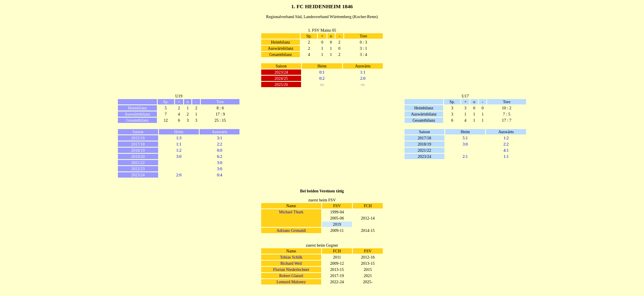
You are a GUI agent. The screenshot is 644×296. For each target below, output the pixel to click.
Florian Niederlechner (291, 269)
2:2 (220, 144)
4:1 (506, 150)
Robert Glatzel (291, 276)
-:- (322, 84)
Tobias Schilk (291, 257)
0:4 (220, 175)
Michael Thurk (291, 212)
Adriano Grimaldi (291, 230)
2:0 (363, 78)
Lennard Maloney (291, 282)
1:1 (363, 72)
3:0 (179, 156)
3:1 (220, 138)
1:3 (179, 138)
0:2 (322, 78)
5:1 (465, 138)
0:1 (322, 72)
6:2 (220, 156)
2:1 (465, 156)
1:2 (179, 150)
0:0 (220, 150)
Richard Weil (291, 263)
